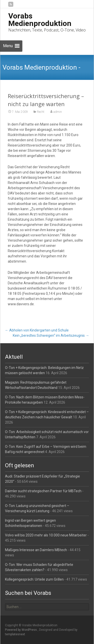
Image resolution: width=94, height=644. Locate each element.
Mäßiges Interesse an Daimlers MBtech (36, 550)
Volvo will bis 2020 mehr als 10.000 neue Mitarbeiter (46, 535)
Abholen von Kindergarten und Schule (37, 330)
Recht (41, 112)
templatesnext (15, 634)
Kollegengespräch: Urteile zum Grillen (34, 579)
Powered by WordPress (21, 630)
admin (58, 112)
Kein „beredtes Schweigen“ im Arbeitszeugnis (51, 335)
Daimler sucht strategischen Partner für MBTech (43, 491)
